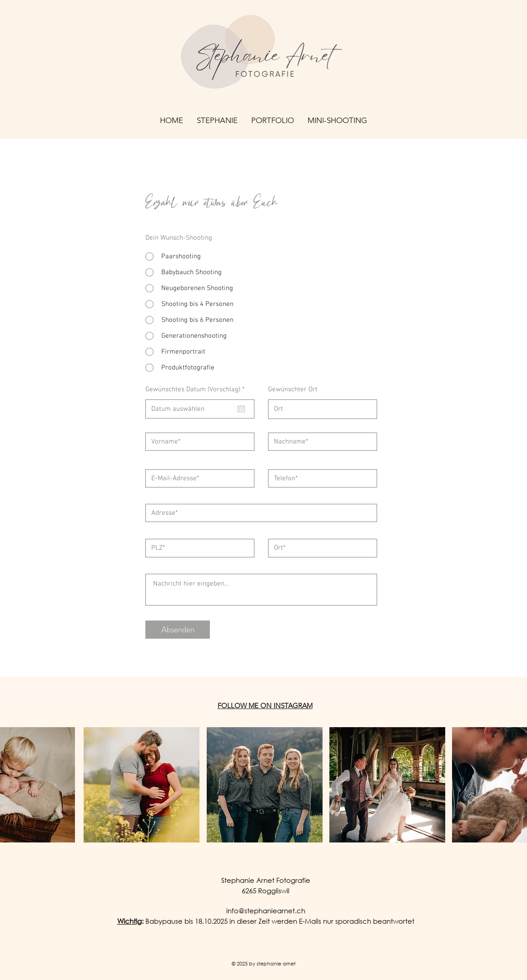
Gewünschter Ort (293, 390)
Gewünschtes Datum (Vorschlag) (196, 390)
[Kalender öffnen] (241, 409)
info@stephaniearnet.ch (266, 911)
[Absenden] (178, 630)
